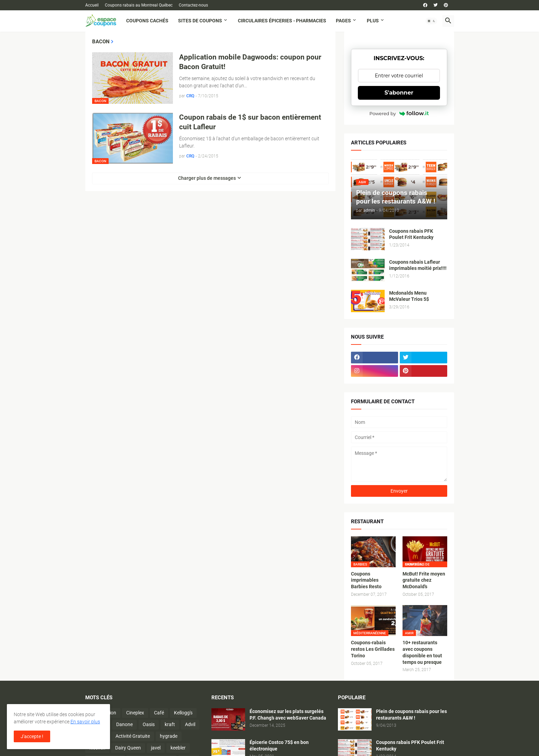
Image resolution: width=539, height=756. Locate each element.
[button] (431, 21)
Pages (343, 21)
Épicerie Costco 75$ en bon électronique (279, 746)
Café (159, 713)
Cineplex (135, 713)
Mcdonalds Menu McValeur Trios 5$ (409, 296)
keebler (178, 748)
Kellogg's (183, 713)
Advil (190, 724)
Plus (373, 21)
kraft (170, 724)
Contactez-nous (193, 5)
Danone (124, 724)
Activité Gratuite (133, 736)
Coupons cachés (147, 21)
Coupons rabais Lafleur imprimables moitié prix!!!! (418, 265)
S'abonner (399, 93)
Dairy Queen (128, 748)
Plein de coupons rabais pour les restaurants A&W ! (411, 715)
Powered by (399, 113)
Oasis (149, 724)
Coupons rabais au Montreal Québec (139, 5)
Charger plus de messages (207, 178)
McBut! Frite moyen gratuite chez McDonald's (424, 580)
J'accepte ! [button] (32, 736)
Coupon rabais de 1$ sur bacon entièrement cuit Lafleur (250, 122)
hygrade (169, 736)
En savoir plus (85, 722)
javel (156, 748)
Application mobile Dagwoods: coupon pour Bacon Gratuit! (250, 62)
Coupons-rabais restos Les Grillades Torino (373, 649)
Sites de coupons (200, 21)
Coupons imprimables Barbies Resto (366, 580)
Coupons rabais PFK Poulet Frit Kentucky (411, 234)
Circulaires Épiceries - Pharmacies (282, 21)
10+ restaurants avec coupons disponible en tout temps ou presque (422, 652)
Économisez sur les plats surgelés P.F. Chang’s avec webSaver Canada (288, 715)
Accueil (92, 5)
